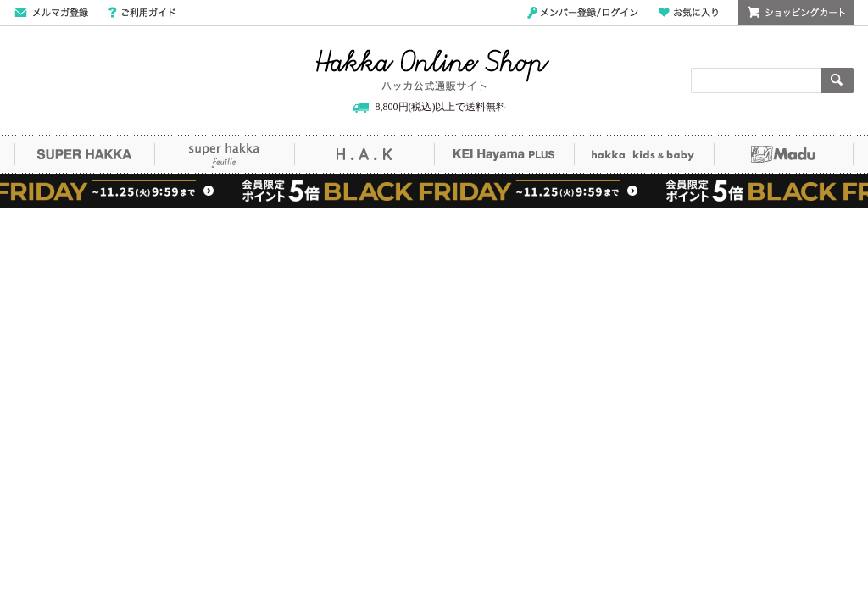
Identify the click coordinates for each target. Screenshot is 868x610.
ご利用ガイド (142, 13)
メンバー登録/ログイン (583, 13)
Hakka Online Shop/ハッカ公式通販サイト (433, 70)
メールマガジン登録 (51, 13)
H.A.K (364, 154)
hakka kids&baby (644, 154)
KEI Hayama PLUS (504, 154)
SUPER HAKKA (84, 154)
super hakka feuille (224, 154)
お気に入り (688, 13)
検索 (837, 80)
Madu (784, 154)
